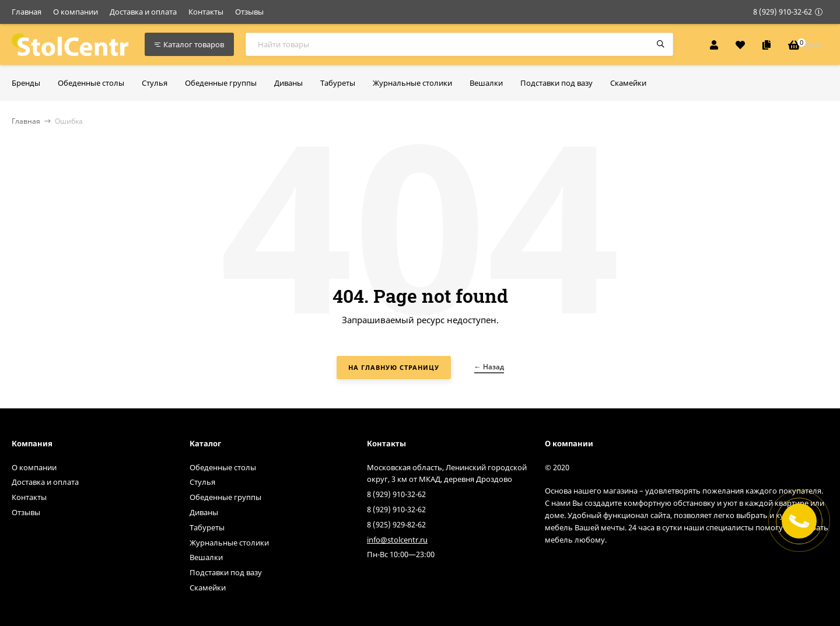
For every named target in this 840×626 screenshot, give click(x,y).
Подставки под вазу (226, 572)
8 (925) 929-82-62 (396, 524)
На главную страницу (394, 367)
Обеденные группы (225, 497)
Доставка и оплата (143, 12)
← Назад (489, 367)
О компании (76, 12)
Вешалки (206, 557)
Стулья (202, 482)
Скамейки (208, 587)
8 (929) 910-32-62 (783, 12)
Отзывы (249, 12)
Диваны (204, 512)
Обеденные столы (223, 467)
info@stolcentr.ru (397, 540)
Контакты (206, 12)
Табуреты (207, 527)
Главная (27, 12)
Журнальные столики (229, 543)
